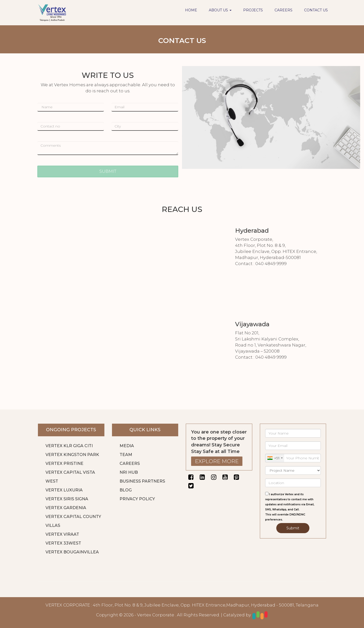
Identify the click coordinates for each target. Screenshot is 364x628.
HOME (191, 10)
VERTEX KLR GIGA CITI (69, 446)
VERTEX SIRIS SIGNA (67, 499)
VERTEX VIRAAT (62, 534)
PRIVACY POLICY (137, 499)
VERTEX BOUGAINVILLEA (72, 552)
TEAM (126, 455)
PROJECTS (253, 10)
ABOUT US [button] (220, 10)
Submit (293, 528)
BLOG (126, 490)
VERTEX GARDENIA (66, 508)
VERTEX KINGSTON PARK (72, 455)
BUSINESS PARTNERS (142, 481)
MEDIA (127, 446)
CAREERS (283, 10)
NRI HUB (129, 472)
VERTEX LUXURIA (64, 490)
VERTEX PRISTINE (64, 463)
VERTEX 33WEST (63, 543)
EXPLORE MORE (217, 461)
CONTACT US (316, 10)
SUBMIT (108, 171)
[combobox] (275, 458)
